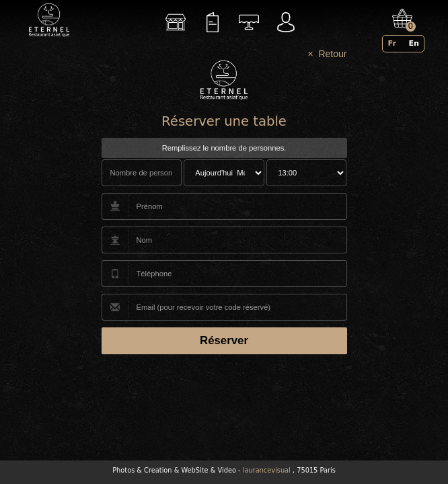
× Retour (328, 54)
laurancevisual (267, 470)
